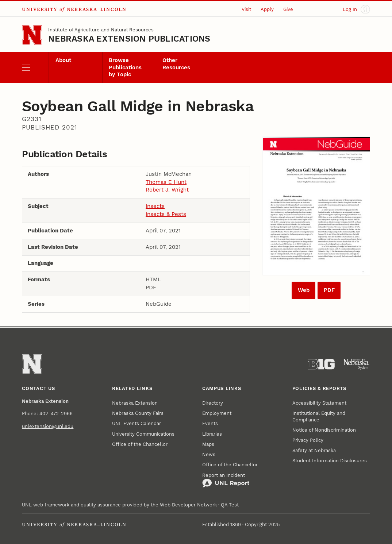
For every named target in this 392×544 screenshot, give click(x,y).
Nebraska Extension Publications (129, 39)
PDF (329, 290)
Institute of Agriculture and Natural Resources (101, 30)
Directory (213, 403)
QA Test (230, 505)
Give (288, 9)
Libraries (212, 434)
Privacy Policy (308, 440)
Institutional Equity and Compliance (319, 416)
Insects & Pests (166, 214)
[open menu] (35, 67)
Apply (267, 9)
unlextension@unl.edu (48, 426)
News (209, 454)
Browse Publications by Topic (125, 67)
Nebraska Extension (135, 403)
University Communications (143, 434)
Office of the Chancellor (140, 444)
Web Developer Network (188, 505)
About (63, 60)
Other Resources (176, 64)
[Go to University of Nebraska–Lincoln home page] (32, 35)
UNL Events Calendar (137, 423)
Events (210, 423)
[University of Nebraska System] (357, 364)
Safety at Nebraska (314, 450)
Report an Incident (226, 480)
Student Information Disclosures (330, 461)
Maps (208, 444)
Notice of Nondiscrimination (324, 430)
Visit (246, 9)
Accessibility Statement (319, 403)
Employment (217, 413)
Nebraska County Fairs (138, 413)
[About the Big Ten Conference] (321, 364)
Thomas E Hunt (166, 182)
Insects (155, 206)
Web (304, 290)
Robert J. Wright (167, 190)
